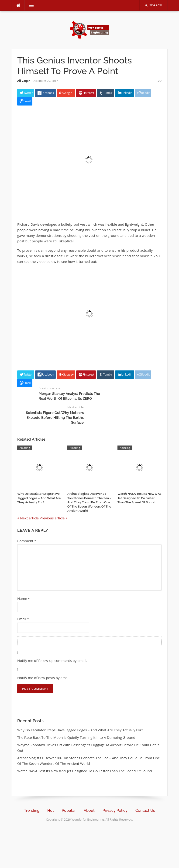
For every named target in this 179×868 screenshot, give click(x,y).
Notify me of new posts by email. (44, 678)
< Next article (28, 518)
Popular (69, 810)
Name (24, 598)
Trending (32, 810)
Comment (27, 541)
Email (23, 619)
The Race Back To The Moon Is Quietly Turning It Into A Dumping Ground (76, 737)
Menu (29, 5)
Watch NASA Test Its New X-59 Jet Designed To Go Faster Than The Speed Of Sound (139, 498)
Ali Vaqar (24, 81)
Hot (51, 810)
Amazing (25, 448)
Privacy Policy (115, 810)
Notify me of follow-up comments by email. (52, 660)
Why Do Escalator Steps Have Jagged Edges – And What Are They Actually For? (39, 498)
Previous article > (54, 518)
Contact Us (145, 810)
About (89, 810)
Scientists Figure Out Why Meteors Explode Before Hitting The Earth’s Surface (55, 418)
